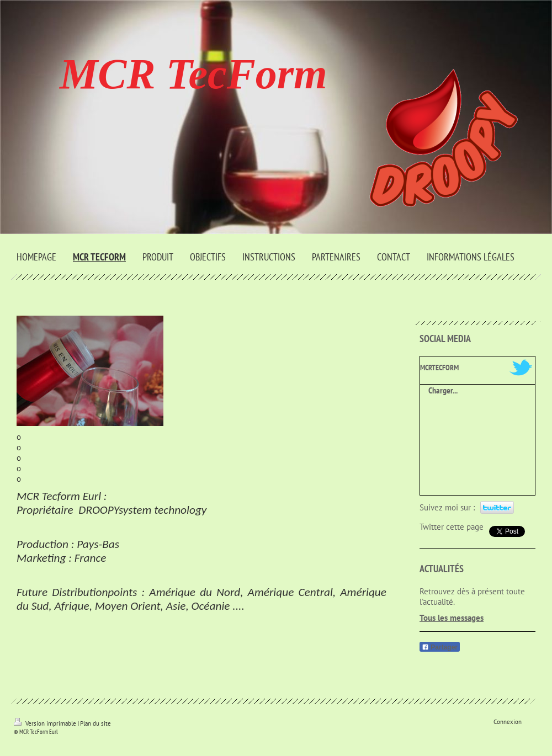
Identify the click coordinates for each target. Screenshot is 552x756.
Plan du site (95, 723)
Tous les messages (452, 618)
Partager (440, 647)
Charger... (443, 390)
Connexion (508, 722)
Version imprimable (46, 723)
